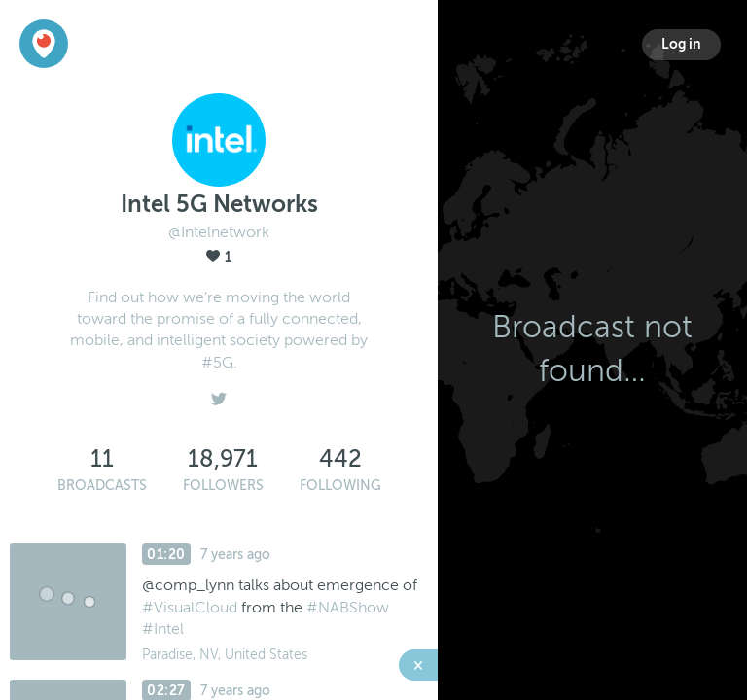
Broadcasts (102, 486)
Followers (223, 486)
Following (340, 486)
